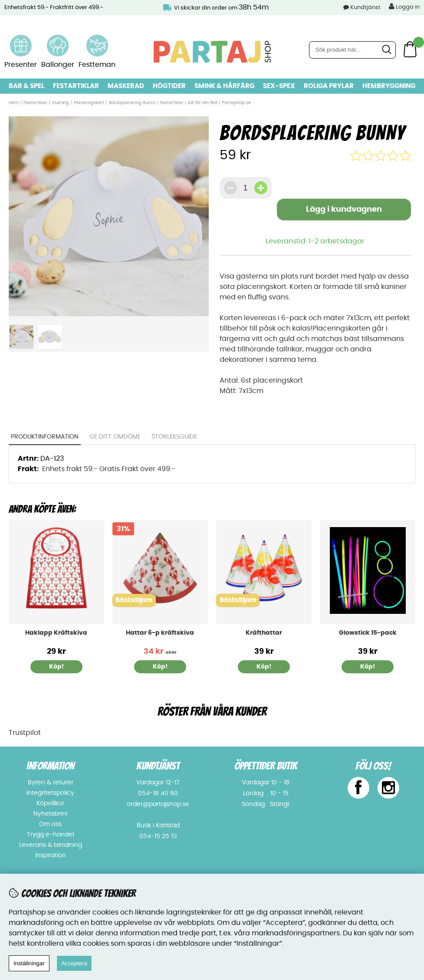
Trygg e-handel (50, 835)
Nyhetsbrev (51, 814)
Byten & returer (51, 783)
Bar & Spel (26, 86)
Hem (14, 103)
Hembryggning (389, 86)
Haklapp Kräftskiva (56, 633)
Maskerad (126, 86)
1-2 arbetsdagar (337, 241)
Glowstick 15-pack (368, 633)
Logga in (404, 7)
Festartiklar (76, 86)
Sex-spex (279, 86)
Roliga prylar (329, 86)
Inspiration (51, 855)
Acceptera (74, 963)
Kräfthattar (264, 633)
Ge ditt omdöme (115, 437)
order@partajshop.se (158, 804)
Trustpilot (25, 733)
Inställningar (29, 963)
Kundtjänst (365, 8)
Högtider (169, 86)
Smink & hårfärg (224, 86)
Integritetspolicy (50, 793)
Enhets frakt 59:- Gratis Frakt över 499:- (109, 469)
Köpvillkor (50, 803)
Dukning (61, 103)
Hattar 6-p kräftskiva (160, 633)
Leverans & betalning (51, 845)
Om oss (50, 824)
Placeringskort (89, 103)
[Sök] (352, 50)
